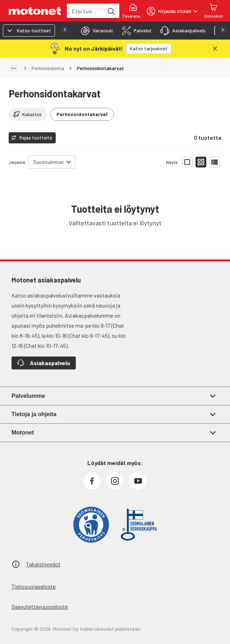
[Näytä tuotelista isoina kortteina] (187, 162)
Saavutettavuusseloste (40, 606)
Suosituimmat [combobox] (49, 162)
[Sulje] (215, 49)
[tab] (95, 31)
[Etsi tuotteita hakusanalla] (111, 11)
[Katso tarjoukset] (149, 49)
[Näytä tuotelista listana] (215, 162)
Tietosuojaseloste (34, 586)
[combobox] (85, 11)
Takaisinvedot (43, 564)
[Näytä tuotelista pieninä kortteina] (201, 162)
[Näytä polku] (14, 68)
